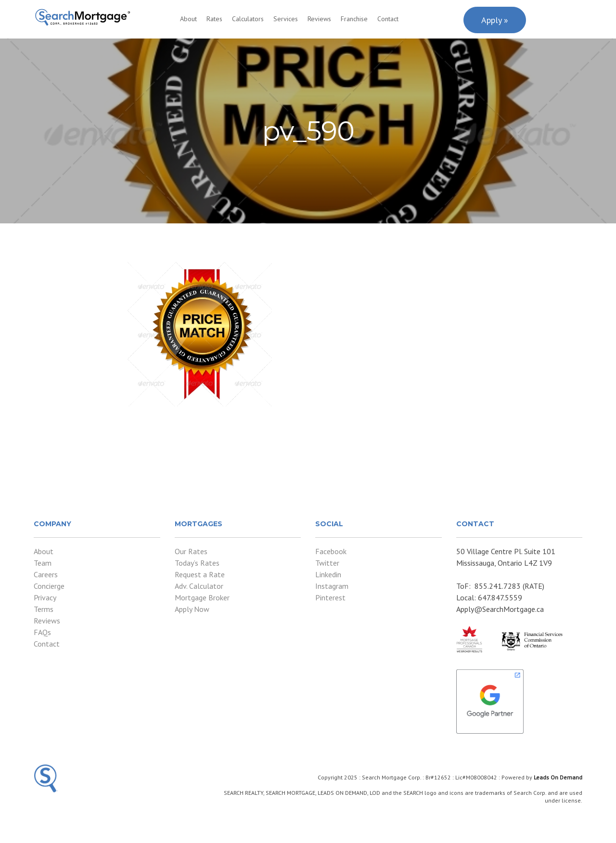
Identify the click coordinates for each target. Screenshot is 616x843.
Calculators (248, 19)
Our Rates (191, 551)
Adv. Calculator (199, 586)
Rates (214, 19)
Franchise (354, 19)
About (188, 19)
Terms (44, 609)
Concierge (49, 586)
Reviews (319, 19)
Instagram (332, 586)
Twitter (327, 563)
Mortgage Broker (202, 597)
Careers (46, 574)
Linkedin (328, 574)
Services (286, 19)
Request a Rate (200, 574)
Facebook (331, 551)
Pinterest (330, 597)
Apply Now (192, 609)
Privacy (45, 597)
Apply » (495, 20)
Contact (388, 19)
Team (43, 563)
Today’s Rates (197, 563)
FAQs (42, 632)
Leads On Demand (558, 777)
